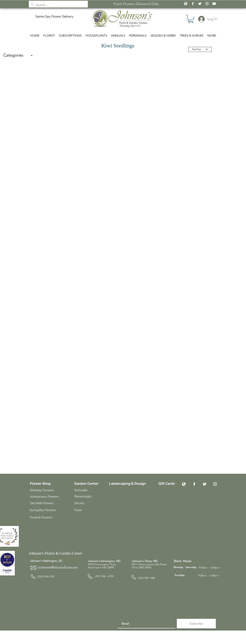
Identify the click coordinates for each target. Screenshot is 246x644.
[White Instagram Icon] (207, 4)
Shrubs (79, 503)
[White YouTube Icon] (214, 4)
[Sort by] (200, 49)
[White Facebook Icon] (193, 4)
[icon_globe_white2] (186, 4)
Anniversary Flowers (44, 497)
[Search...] (58, 5)
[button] (191, 19)
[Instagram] (215, 484)
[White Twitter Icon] (200, 4)
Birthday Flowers (42, 490)
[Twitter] (205, 484)
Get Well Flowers (42, 503)
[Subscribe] (196, 624)
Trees (79, 510)
